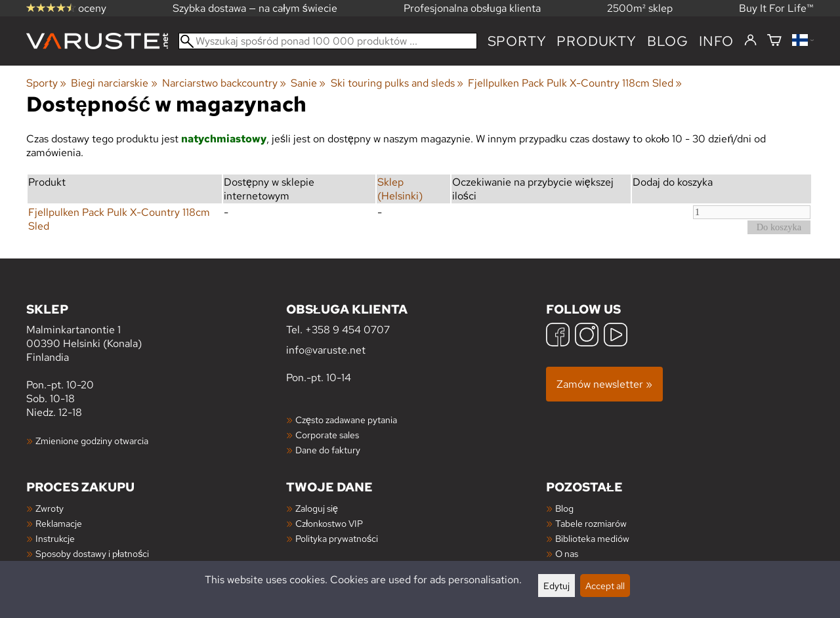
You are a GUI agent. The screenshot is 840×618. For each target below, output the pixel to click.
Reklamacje (59, 523)
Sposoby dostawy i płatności (92, 553)
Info (716, 41)
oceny (66, 8)
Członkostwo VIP (329, 523)
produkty (596, 41)
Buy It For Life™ (776, 8)
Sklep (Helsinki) (400, 189)
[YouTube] (616, 336)
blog (668, 41)
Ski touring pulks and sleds (397, 83)
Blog (564, 508)
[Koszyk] (774, 41)
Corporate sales (327, 435)
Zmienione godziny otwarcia (92, 441)
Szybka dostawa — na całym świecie (255, 8)
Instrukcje (55, 538)
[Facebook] (558, 336)
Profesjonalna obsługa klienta (472, 8)
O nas (567, 553)
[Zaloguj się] (750, 41)
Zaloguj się (317, 508)
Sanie (308, 83)
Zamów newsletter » (604, 384)
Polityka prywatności (337, 538)
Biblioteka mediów (592, 538)
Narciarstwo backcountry (224, 83)
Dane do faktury (328, 450)
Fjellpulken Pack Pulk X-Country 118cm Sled (575, 83)
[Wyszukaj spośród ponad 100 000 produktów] (328, 41)
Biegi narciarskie (114, 83)
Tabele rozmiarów (591, 523)
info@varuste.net (326, 350)
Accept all (605, 586)
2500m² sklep (640, 8)
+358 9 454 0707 (347, 330)
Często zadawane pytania (346, 420)
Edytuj (556, 586)
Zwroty (50, 508)
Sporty (517, 41)
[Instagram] (587, 336)
